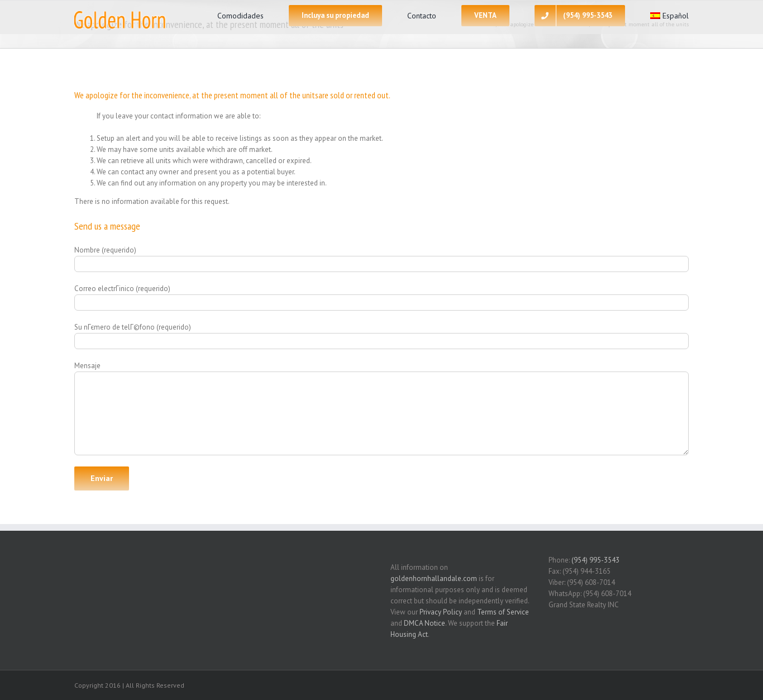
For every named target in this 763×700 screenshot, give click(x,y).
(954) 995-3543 (595, 560)
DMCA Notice (425, 623)
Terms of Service (503, 612)
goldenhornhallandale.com (434, 578)
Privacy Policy (441, 612)
